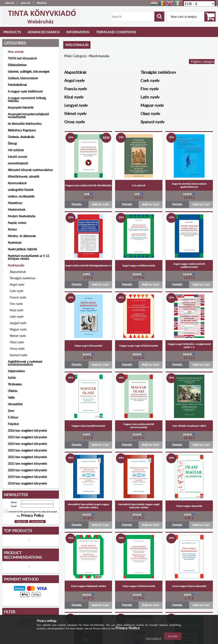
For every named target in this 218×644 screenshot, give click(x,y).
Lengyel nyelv (18, 323)
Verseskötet (15, 404)
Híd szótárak (16, 150)
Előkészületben (17, 65)
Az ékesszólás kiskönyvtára (25, 124)
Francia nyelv (18, 297)
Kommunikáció (17, 183)
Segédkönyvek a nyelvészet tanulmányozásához (25, 363)
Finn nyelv (16, 304)
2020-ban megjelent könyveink (27, 470)
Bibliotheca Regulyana (22, 130)
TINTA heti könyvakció (22, 58)
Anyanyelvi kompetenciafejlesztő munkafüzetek (28, 116)
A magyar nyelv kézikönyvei (25, 91)
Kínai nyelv (17, 310)
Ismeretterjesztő (18, 163)
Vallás (11, 397)
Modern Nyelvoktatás (22, 216)
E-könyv (13, 417)
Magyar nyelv (18, 329)
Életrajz (12, 143)
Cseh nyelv (17, 291)
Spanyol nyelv (18, 355)
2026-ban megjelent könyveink (27, 431)
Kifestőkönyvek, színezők (24, 176)
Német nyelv (18, 336)
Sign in (10, 3)
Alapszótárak (18, 272)
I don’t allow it (153, 638)
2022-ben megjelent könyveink (27, 457)
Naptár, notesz (17, 223)
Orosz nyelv (17, 349)
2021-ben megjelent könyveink (27, 464)
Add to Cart (100, 204)
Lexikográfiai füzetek (21, 190)
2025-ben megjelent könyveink (27, 437)
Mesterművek (17, 210)
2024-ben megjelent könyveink (27, 444)
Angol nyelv (17, 285)
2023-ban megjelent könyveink (27, 450)
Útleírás (13, 391)
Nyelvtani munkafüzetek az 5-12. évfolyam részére (29, 257)
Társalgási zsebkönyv (23, 278)
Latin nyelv (17, 317)
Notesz (12, 229)
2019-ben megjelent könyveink (27, 477)
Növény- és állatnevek (22, 236)
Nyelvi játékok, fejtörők (22, 249)
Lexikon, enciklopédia (21, 196)
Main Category (76, 56)
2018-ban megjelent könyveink (27, 483)
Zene (11, 411)
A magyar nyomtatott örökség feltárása (27, 99)
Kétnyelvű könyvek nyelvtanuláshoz (30, 170)
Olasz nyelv (17, 342)
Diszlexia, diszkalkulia (21, 137)
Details (77, 204)
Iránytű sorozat (17, 157)
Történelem (15, 384)
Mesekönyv (15, 203)
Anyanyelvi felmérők (21, 108)
